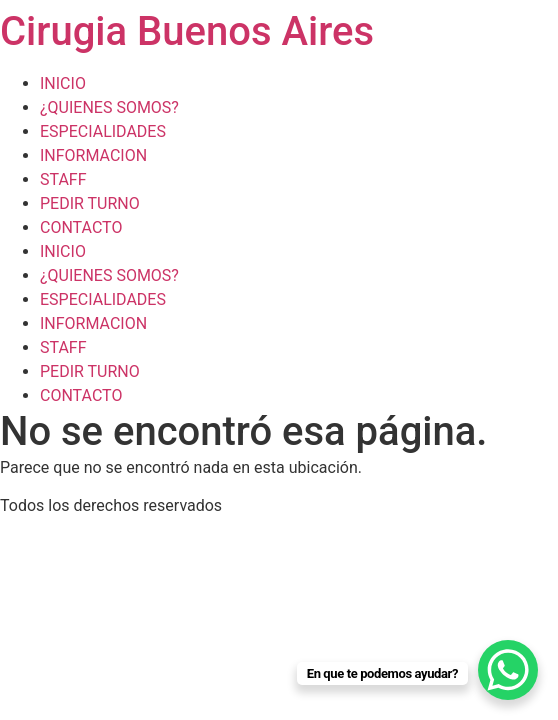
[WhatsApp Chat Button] (508, 670)
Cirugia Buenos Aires (187, 31)
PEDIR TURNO (90, 203)
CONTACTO (81, 227)
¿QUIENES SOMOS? (109, 107)
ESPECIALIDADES (103, 131)
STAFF (63, 179)
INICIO (63, 83)
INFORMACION (93, 155)
